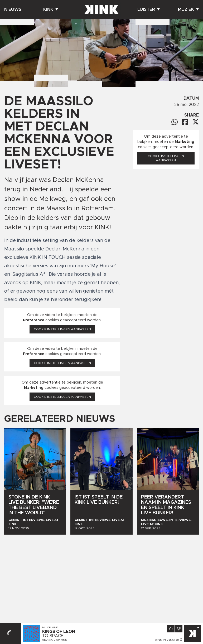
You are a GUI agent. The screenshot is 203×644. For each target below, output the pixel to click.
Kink (51, 9)
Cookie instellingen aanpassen (62, 329)
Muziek (188, 9)
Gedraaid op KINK (55, 640)
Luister (149, 9)
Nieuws (13, 9)
